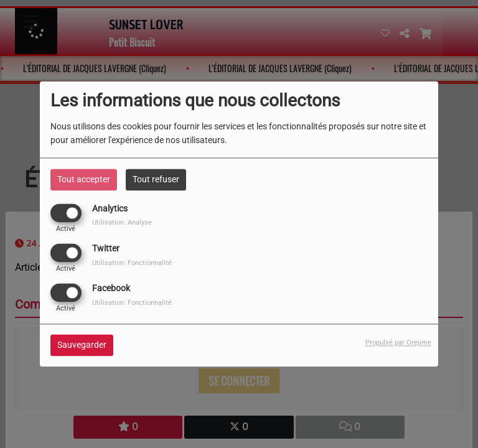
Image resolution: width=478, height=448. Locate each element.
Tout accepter (84, 179)
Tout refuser (156, 179)
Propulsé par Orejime (398, 343)
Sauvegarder (82, 345)
